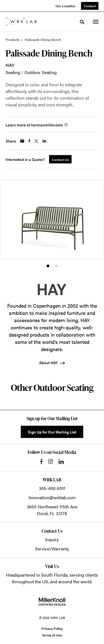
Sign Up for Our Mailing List (52, 432)
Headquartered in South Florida (37, 575)
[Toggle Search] (82, 22)
